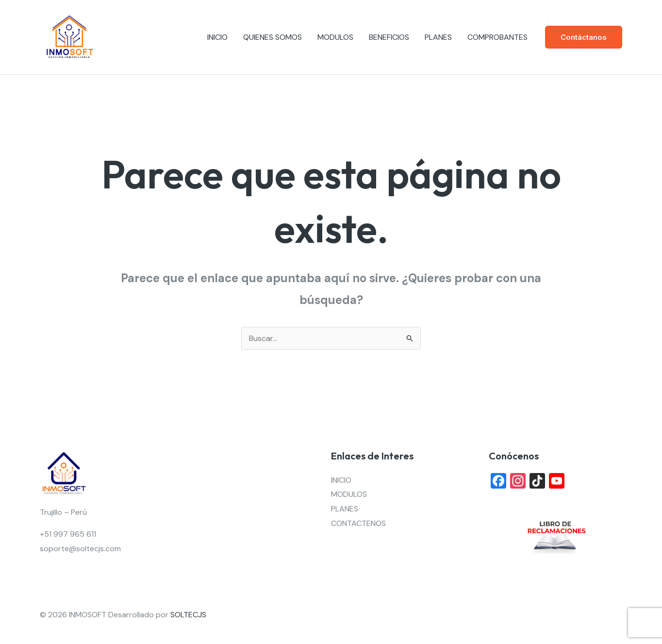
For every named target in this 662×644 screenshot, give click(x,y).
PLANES (438, 37)
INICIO (217, 37)
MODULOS (335, 37)
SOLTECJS (188, 615)
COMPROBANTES (497, 37)
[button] (584, 37)
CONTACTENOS (358, 523)
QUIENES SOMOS (273, 37)
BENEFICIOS (389, 37)
